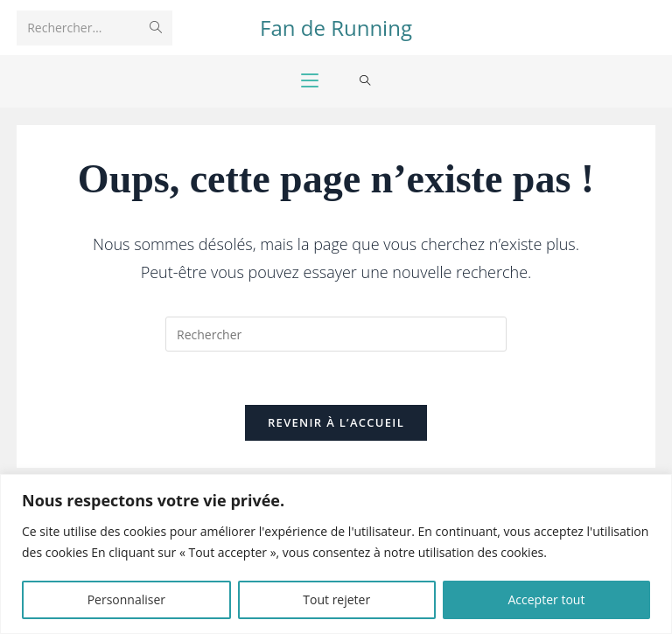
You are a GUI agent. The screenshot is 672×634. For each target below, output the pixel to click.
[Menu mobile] (310, 81)
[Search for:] (365, 81)
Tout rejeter (336, 599)
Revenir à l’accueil (336, 422)
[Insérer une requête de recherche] (336, 334)
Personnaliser (126, 599)
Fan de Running (336, 28)
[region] (336, 554)
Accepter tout (546, 599)
